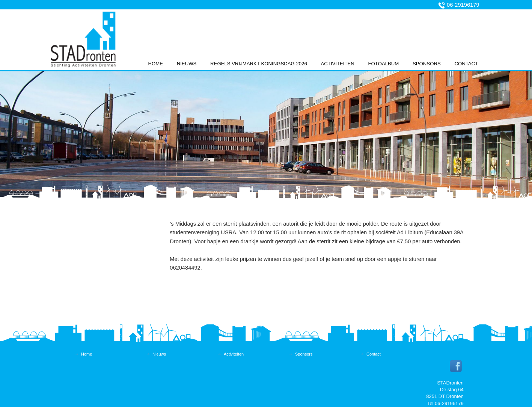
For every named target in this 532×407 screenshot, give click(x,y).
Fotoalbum (384, 64)
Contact (466, 64)
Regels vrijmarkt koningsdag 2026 (259, 64)
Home (155, 64)
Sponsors (427, 64)
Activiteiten (337, 64)
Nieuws (187, 64)
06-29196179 (463, 5)
